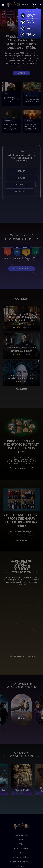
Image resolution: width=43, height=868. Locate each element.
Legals (21, 866)
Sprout (8, 171)
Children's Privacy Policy (21, 862)
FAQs (21, 844)
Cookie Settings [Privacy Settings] (21, 835)
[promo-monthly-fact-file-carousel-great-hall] (22, 779)
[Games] (22, 710)
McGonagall (6, 185)
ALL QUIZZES (21, 389)
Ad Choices (21, 853)
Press (21, 839)
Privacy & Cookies (21, 857)
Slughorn (6, 191)
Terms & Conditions (21, 848)
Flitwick (6, 178)
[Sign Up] (37, 5)
